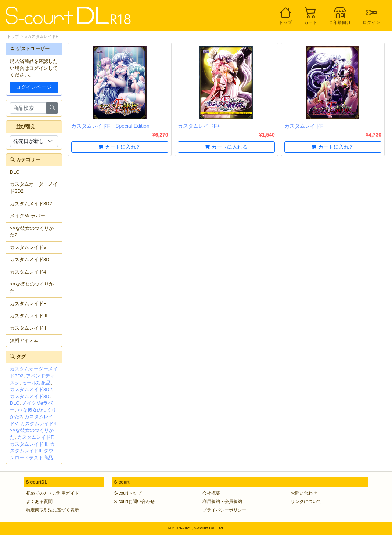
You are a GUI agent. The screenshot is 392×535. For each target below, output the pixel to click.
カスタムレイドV (28, 247)
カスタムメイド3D (30, 259)
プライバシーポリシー (224, 510)
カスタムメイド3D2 (31, 204)
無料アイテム (24, 340)
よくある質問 (39, 502)
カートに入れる (120, 147)
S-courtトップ (128, 493)
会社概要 (211, 493)
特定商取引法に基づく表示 (53, 510)
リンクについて (306, 502)
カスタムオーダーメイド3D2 (34, 188)
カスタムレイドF (28, 303)
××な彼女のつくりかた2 (32, 232)
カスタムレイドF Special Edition (110, 126)
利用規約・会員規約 (222, 502)
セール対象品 (36, 383)
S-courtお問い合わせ (135, 502)
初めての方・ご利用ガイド (53, 493)
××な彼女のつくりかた (32, 288)
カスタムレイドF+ (199, 126)
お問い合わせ (304, 493)
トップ (13, 36)
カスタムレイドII (28, 328)
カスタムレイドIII (29, 316)
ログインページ (34, 87)
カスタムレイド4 (28, 272)
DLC (15, 172)
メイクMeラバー (28, 216)
